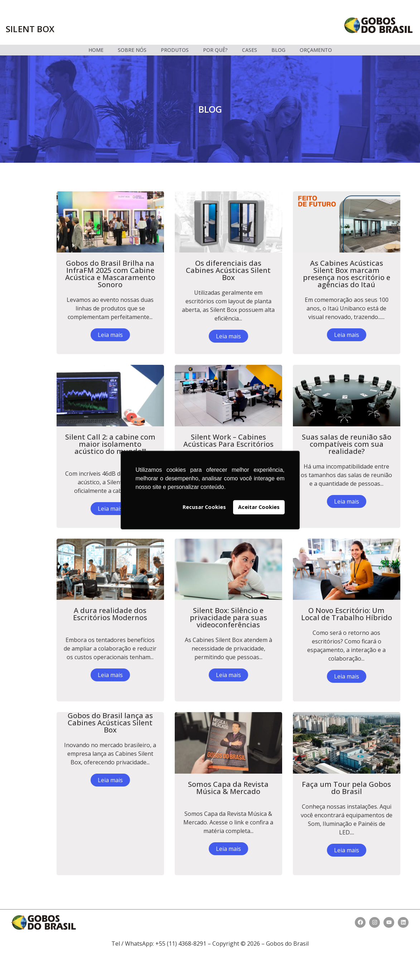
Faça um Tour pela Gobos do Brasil (346, 788)
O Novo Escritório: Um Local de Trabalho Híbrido (347, 614)
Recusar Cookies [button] (204, 507)
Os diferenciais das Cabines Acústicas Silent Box (228, 270)
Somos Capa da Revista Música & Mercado (228, 788)
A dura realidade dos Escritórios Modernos (110, 614)
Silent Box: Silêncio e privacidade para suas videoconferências (228, 618)
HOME (96, 50)
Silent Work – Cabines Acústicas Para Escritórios (228, 440)
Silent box (30, 29)
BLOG (278, 50)
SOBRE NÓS (132, 50)
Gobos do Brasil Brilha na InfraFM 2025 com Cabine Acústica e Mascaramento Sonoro (110, 274)
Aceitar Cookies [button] (259, 507)
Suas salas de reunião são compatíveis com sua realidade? (347, 444)
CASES (250, 50)
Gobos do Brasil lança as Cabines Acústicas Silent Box (110, 723)
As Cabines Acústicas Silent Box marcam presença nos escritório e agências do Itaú (347, 274)
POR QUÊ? (215, 50)
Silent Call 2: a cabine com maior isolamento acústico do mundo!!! (110, 444)
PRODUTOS (175, 50)
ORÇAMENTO (316, 50)
